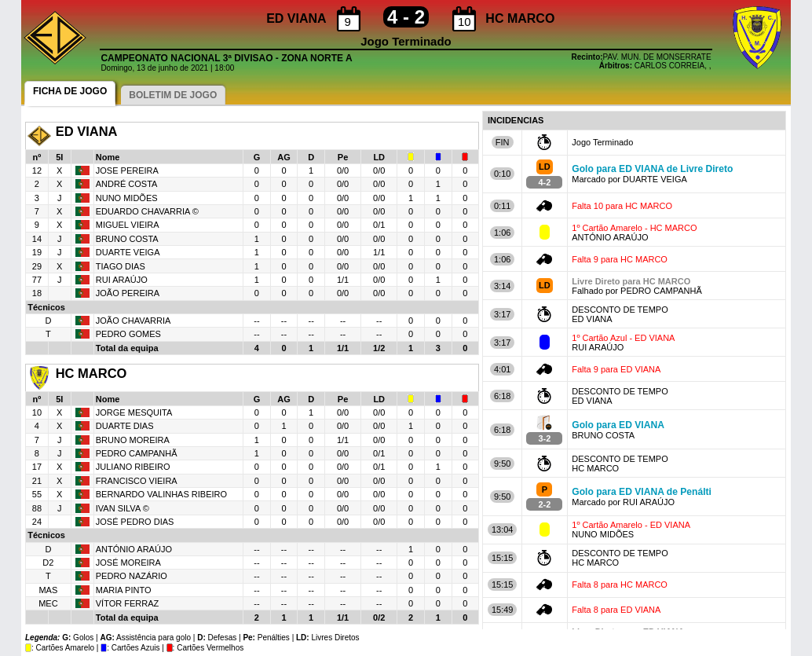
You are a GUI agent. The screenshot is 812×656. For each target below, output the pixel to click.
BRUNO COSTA (127, 239)
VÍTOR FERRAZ (127, 603)
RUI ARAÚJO (122, 280)
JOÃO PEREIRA (128, 293)
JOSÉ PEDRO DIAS (135, 522)
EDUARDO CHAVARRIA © (147, 211)
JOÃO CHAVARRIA (134, 321)
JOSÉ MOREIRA (128, 563)
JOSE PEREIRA (128, 170)
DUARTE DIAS (125, 426)
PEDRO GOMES (128, 334)
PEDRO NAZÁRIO (132, 576)
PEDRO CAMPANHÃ (137, 453)
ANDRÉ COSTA (127, 184)
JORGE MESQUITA (134, 412)
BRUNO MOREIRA (133, 440)
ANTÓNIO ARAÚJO (134, 549)
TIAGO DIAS (121, 266)
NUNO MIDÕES (127, 198)
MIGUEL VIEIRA (128, 225)
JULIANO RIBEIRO (133, 467)
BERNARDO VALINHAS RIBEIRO (161, 494)
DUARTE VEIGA (128, 252)
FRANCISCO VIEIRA (137, 481)
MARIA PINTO (124, 590)
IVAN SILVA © (123, 508)
